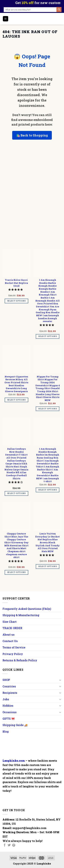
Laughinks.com (14, 761)
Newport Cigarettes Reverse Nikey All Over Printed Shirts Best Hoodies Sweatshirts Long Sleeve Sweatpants (16, 384)
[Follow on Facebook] (5, 845)
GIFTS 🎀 (9, 719)
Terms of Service (14, 647)
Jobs (6, 699)
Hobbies (8, 706)
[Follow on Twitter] (9, 845)
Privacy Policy (13, 654)
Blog (6, 731)
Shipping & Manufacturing (21, 615)
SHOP (6, 680)
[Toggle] (60, 680)
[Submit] (59, 10)
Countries (9, 686)
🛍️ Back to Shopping (32, 135)
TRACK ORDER (12, 628)
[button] (16, 290)
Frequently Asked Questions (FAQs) (27, 609)
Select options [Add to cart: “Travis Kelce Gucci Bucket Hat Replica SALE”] (16, 301)
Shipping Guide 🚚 (15, 725)
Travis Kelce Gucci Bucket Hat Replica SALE (16, 283)
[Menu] (6, 19)
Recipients (10, 693)
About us (9, 634)
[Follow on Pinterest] (14, 845)
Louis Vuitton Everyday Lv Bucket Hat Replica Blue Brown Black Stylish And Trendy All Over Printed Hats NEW (48, 543)
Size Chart (10, 622)
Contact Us (10, 641)
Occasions (10, 712)
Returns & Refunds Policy (20, 660)
